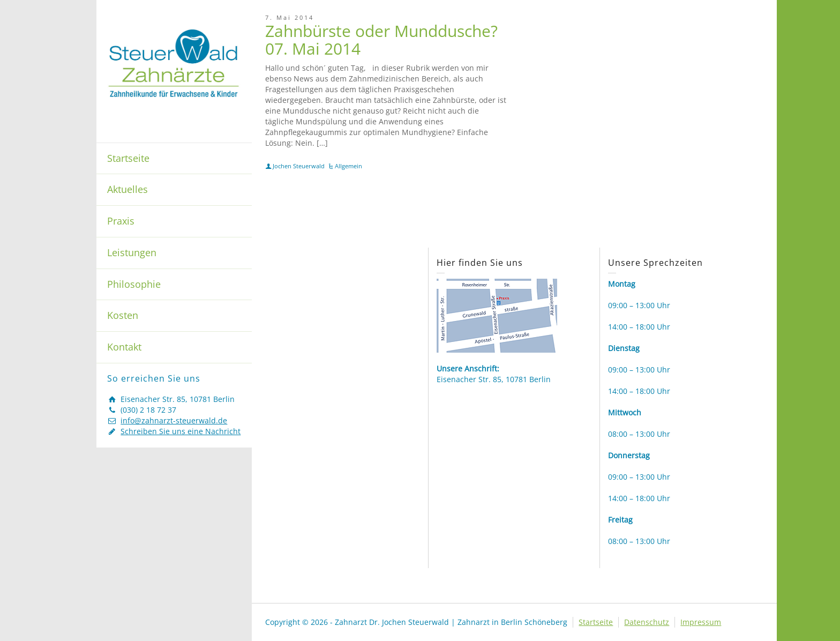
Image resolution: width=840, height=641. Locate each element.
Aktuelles (127, 189)
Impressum (701, 622)
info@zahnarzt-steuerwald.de (174, 420)
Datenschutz (647, 622)
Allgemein (348, 166)
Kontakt (124, 347)
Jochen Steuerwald (299, 166)
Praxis (121, 221)
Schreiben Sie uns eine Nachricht (181, 431)
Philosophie (134, 284)
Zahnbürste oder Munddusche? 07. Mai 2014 (381, 40)
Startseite (128, 158)
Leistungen (132, 252)
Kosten (123, 315)
